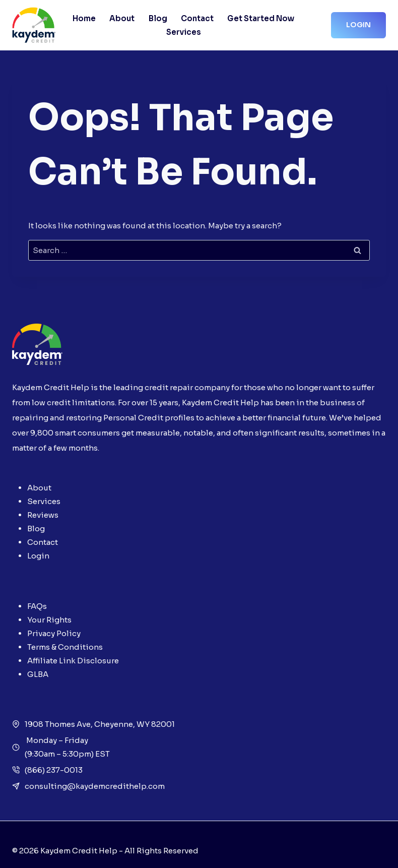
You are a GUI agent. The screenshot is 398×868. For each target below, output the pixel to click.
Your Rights (49, 620)
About (122, 18)
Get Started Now (261, 18)
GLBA (38, 674)
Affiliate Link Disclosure (73, 661)
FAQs (37, 606)
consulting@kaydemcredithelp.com (95, 786)
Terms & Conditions (65, 647)
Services (184, 32)
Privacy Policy (54, 633)
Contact (197, 18)
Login (358, 25)
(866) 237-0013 (54, 770)
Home (84, 18)
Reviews (43, 515)
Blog (158, 18)
